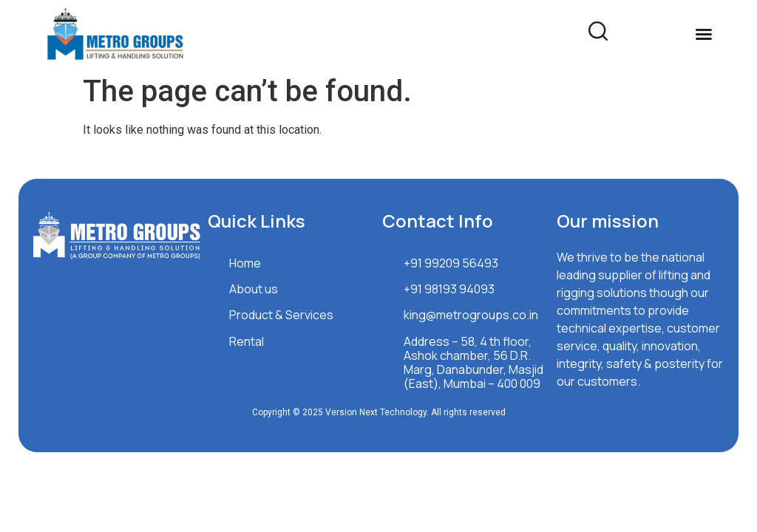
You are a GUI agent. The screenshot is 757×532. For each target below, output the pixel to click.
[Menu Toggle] (704, 34)
